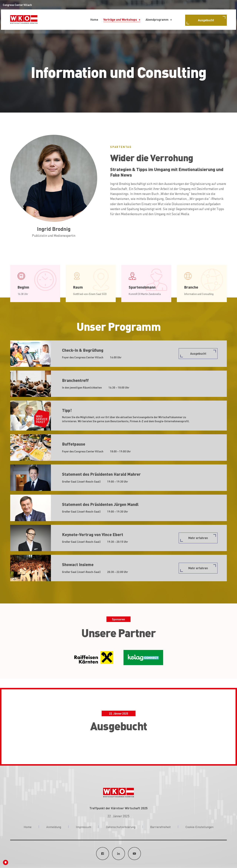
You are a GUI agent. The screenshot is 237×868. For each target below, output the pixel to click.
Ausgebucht (206, 20)
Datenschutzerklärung (121, 827)
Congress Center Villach (17, 5)
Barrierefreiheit (160, 827)
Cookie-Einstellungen (200, 827)
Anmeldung (54, 827)
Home (94, 20)
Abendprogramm (157, 20)
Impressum (84, 827)
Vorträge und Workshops (120, 20)
